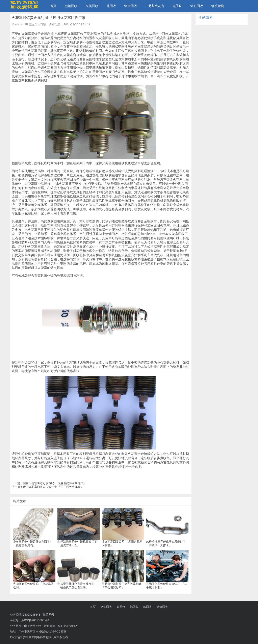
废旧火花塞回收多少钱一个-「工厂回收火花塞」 (53, 487)
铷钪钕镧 (218, 6)
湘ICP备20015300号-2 (35, 620)
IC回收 (148, 607)
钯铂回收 (71, 6)
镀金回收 (131, 6)
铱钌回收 (197, 6)
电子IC (177, 6)
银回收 (121, 607)
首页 (53, 6)
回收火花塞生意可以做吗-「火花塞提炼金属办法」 (55, 483)
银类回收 (92, 6)
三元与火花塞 (155, 6)
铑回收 (111, 6)
